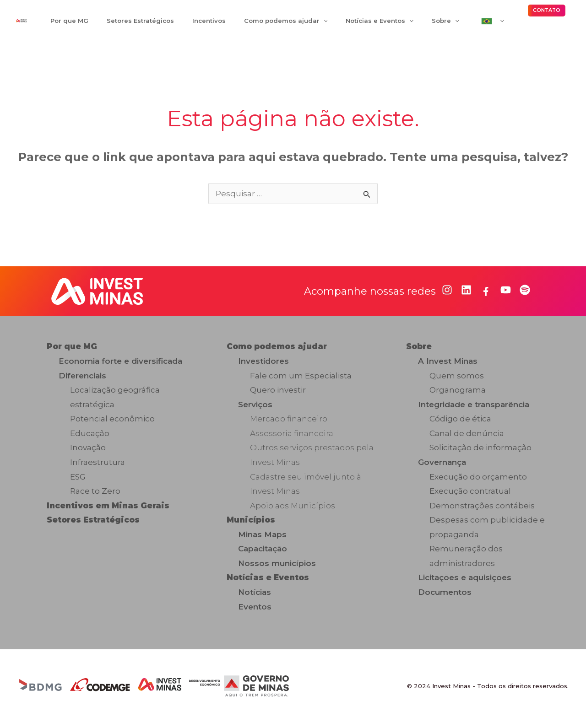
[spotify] (525, 295)
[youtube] (506, 295)
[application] (304, 23)
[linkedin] (466, 295)
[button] (547, 13)
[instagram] (447, 295)
